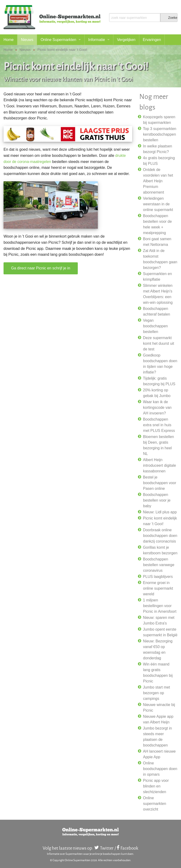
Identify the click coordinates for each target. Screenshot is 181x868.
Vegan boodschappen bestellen (155, 326)
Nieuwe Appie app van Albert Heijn (158, 719)
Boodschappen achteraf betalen (157, 311)
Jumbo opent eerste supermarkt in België (160, 632)
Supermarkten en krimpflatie (158, 277)
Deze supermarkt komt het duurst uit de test (159, 343)
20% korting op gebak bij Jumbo (157, 393)
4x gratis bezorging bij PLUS (159, 161)
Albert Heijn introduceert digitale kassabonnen (160, 465)
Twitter (107, 848)
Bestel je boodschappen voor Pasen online (160, 483)
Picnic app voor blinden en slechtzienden (156, 786)
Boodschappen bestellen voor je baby (157, 500)
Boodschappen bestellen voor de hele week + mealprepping (157, 224)
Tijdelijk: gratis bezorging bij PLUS (159, 381)
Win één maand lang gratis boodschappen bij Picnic (158, 673)
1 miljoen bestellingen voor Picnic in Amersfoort (160, 606)
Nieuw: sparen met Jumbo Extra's (159, 620)
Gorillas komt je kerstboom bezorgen (160, 550)
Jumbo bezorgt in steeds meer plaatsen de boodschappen (158, 737)
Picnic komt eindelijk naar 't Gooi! (160, 521)
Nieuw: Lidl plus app (160, 512)
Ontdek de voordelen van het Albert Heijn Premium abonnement (158, 181)
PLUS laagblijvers (158, 577)
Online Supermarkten (58, 40)
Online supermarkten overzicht (155, 804)
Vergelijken (126, 40)
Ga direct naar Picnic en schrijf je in (41, 268)
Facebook (129, 848)
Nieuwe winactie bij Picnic (159, 708)
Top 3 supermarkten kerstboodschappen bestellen (160, 134)
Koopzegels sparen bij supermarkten (159, 120)
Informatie (97, 40)
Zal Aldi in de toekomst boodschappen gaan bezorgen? (160, 259)
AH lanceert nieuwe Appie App (159, 754)
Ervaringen (152, 40)
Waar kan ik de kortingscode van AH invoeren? (157, 408)
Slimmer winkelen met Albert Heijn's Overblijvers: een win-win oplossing (158, 294)
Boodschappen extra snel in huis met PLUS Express (159, 425)
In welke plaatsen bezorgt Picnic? (158, 149)
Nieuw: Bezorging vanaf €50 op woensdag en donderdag (158, 650)
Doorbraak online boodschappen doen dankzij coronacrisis (160, 536)
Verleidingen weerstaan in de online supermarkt (158, 204)
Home (9, 40)
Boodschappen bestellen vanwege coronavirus (159, 565)
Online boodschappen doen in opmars (160, 769)
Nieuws (27, 40)
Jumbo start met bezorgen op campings (157, 693)
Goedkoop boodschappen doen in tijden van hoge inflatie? (160, 364)
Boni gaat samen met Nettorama (157, 242)
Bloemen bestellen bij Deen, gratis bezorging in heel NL (159, 445)
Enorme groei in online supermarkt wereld (158, 588)
